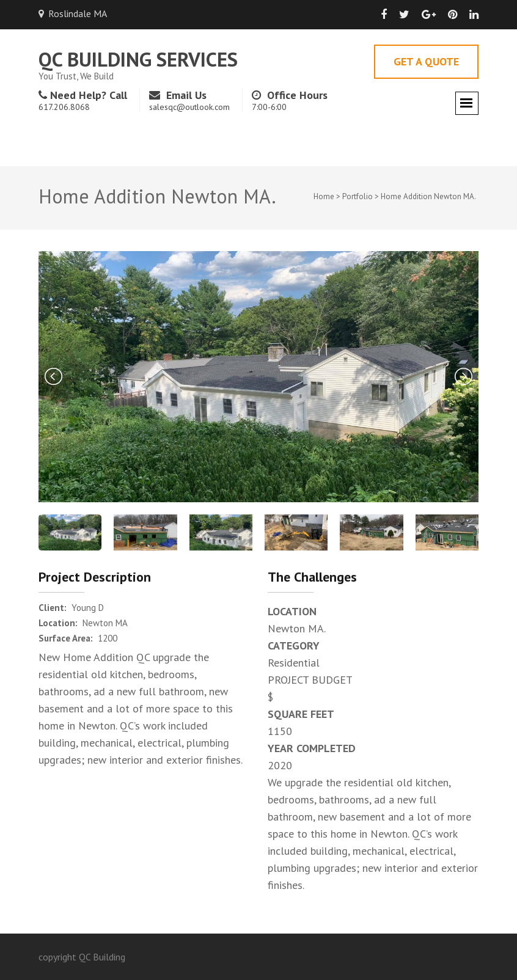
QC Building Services (138, 59)
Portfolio (358, 196)
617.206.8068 (64, 107)
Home (324, 196)
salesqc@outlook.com (189, 107)
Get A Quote (426, 61)
